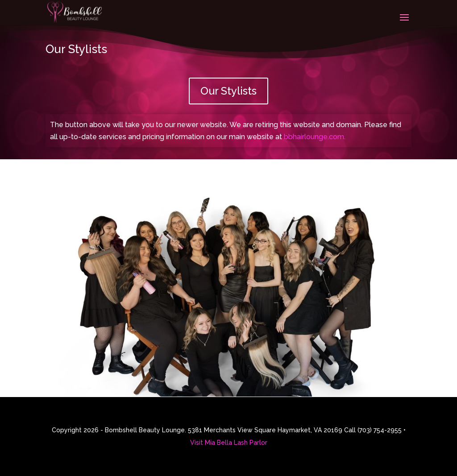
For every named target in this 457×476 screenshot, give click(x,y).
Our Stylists (228, 91)
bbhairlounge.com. (315, 137)
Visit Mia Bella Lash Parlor (229, 443)
